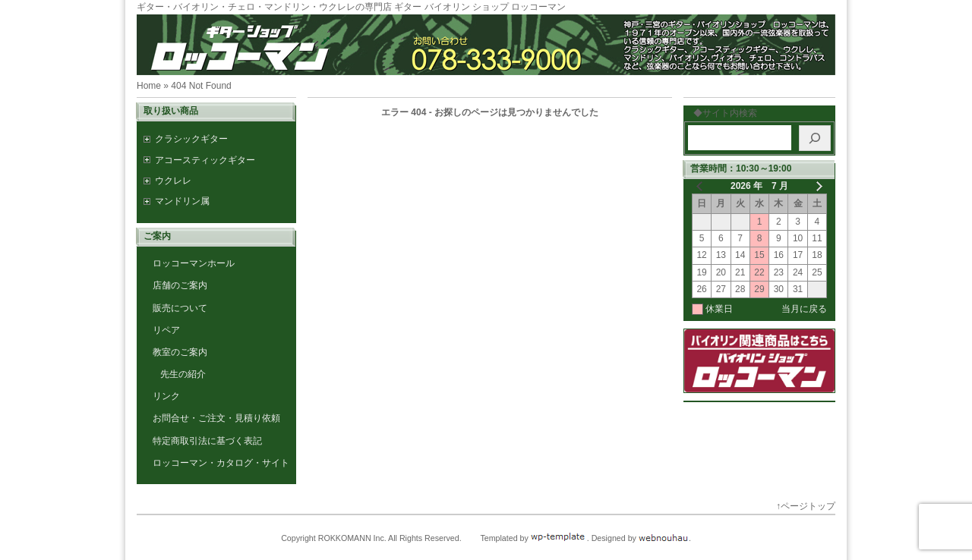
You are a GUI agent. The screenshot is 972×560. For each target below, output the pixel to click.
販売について (180, 308)
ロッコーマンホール (194, 263)
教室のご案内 (180, 352)
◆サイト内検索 (721, 113)
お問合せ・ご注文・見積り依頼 (216, 418)
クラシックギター (191, 139)
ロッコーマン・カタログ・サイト (221, 463)
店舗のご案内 (180, 285)
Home (149, 86)
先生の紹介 (183, 374)
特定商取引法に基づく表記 (207, 441)
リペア (166, 330)
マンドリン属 (182, 201)
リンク (166, 396)
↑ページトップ (806, 506)
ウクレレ (173, 181)
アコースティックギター (205, 160)
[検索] (815, 138)
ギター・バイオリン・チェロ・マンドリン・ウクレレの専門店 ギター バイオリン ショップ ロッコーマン (351, 7)
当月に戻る (804, 309)
